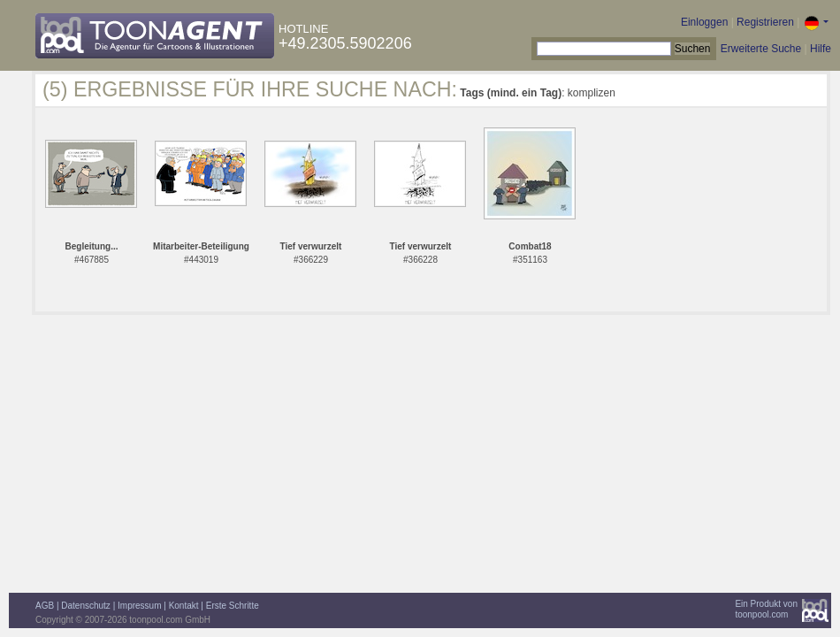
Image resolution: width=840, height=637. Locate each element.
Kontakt (184, 606)
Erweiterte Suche (761, 49)
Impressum (139, 606)
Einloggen (704, 22)
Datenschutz (86, 606)
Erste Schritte (233, 606)
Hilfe (821, 49)
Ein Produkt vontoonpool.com (766, 609)
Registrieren (765, 22)
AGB (45, 606)
